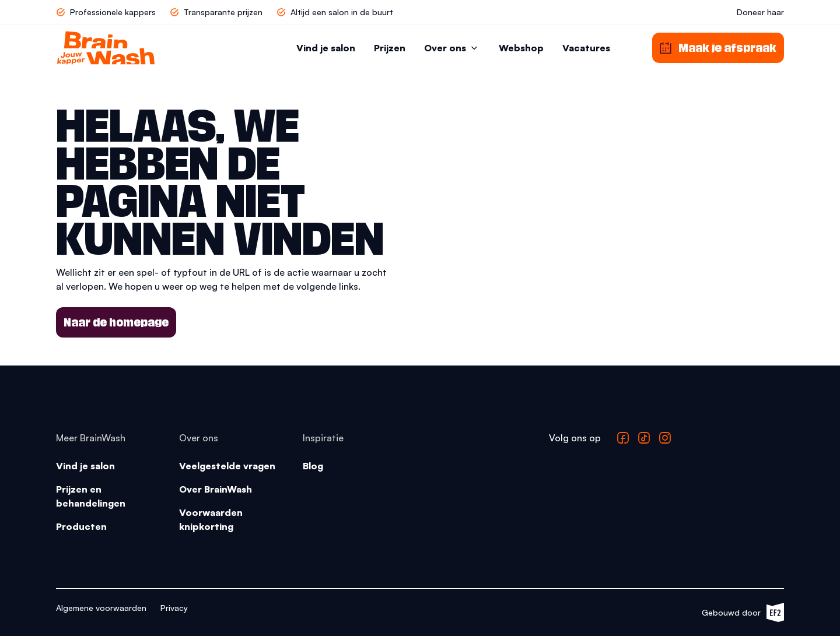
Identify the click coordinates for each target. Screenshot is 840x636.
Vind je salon (326, 48)
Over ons (452, 48)
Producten (81, 526)
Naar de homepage (116, 322)
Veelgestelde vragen (227, 466)
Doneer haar (760, 12)
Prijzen (390, 48)
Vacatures (586, 48)
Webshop (521, 48)
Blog (313, 466)
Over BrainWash (216, 489)
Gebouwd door (743, 612)
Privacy (174, 608)
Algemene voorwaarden (101, 608)
